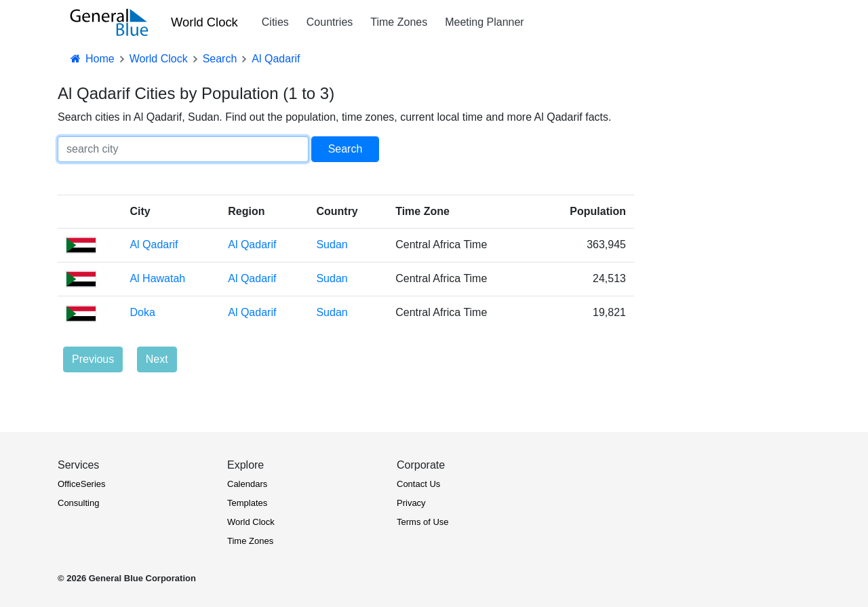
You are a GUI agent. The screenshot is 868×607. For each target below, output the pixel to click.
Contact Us (418, 484)
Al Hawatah (157, 278)
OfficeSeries (82, 484)
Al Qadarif (154, 244)
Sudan (332, 244)
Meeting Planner (485, 22)
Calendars (247, 484)
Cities (275, 22)
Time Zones (399, 22)
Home (92, 59)
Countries (330, 22)
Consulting (78, 503)
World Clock (204, 22)
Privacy (411, 503)
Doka (142, 312)
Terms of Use (423, 522)
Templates (247, 503)
